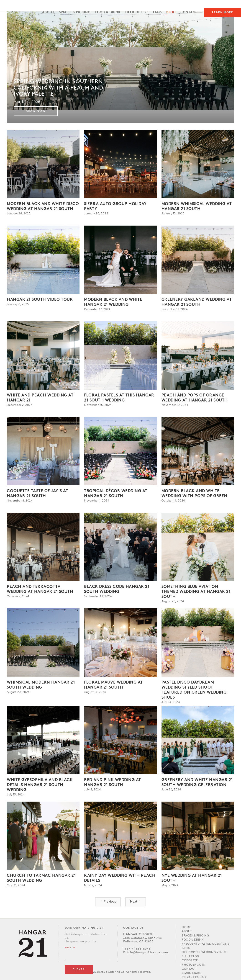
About (48, 12)
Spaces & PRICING (195, 936)
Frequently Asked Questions (205, 944)
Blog (171, 12)
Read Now (36, 111)
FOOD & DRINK (108, 12)
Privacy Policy (194, 977)
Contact (189, 12)
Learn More (223, 12)
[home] (28, 3)
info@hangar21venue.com (147, 953)
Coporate (190, 961)
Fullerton (191, 956)
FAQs (157, 12)
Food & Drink (193, 940)
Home (186, 927)
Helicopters (137, 12)
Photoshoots (193, 965)
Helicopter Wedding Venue (204, 952)
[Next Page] (136, 902)
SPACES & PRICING (75, 12)
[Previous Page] (108, 902)
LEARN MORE (191, 973)
